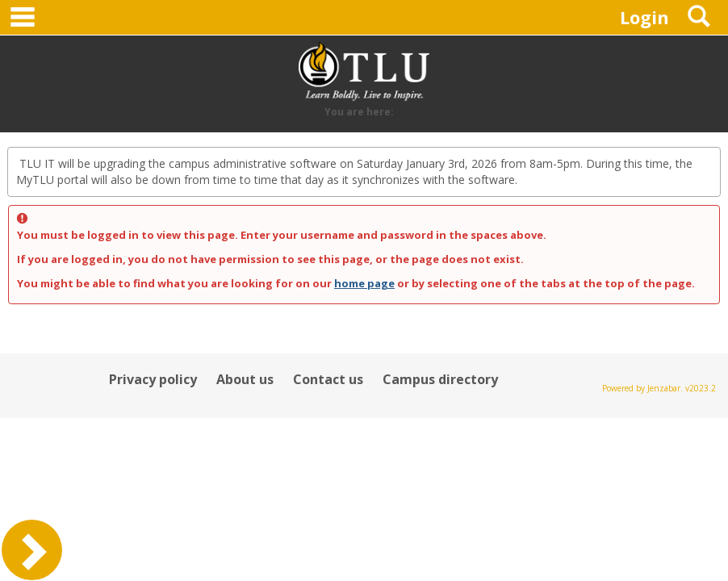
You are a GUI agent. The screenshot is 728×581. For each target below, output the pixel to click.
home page (364, 283)
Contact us (328, 379)
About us (245, 379)
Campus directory (440, 379)
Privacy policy (153, 379)
